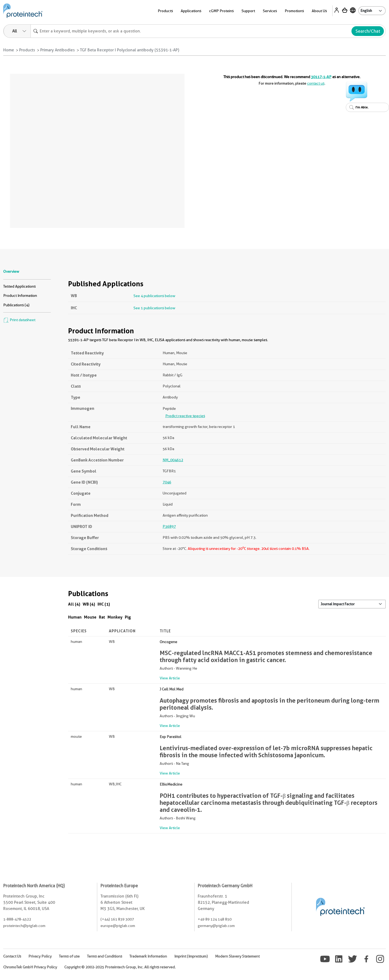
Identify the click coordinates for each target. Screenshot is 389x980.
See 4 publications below (154, 296)
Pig (128, 617)
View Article (170, 678)
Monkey (115, 617)
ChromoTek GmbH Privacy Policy (30, 967)
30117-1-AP (321, 77)
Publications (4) (16, 305)
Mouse (90, 617)
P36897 (169, 526)
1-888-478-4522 (17, 919)
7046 (167, 482)
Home (9, 50)
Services (270, 11)
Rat (102, 617)
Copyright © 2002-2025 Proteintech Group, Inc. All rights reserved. (120, 967)
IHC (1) (104, 604)
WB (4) (89, 604)
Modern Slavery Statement (237, 956)
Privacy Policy (40, 956)
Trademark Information (148, 956)
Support (248, 11)
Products (165, 11)
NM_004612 (173, 460)
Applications (191, 11)
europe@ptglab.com (118, 926)
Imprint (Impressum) (191, 956)
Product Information (20, 295)
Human (75, 617)
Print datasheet (19, 320)
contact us (316, 83)
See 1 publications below (154, 308)
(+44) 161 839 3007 (117, 919)
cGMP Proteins (221, 11)
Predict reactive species (185, 416)
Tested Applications (19, 286)
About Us (319, 11)
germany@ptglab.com (216, 926)
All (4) (74, 604)
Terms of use (69, 956)
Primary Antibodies (58, 50)
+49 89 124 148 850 (215, 919)
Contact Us (12, 956)
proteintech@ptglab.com (24, 926)
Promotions (294, 11)
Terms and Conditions (105, 956)
